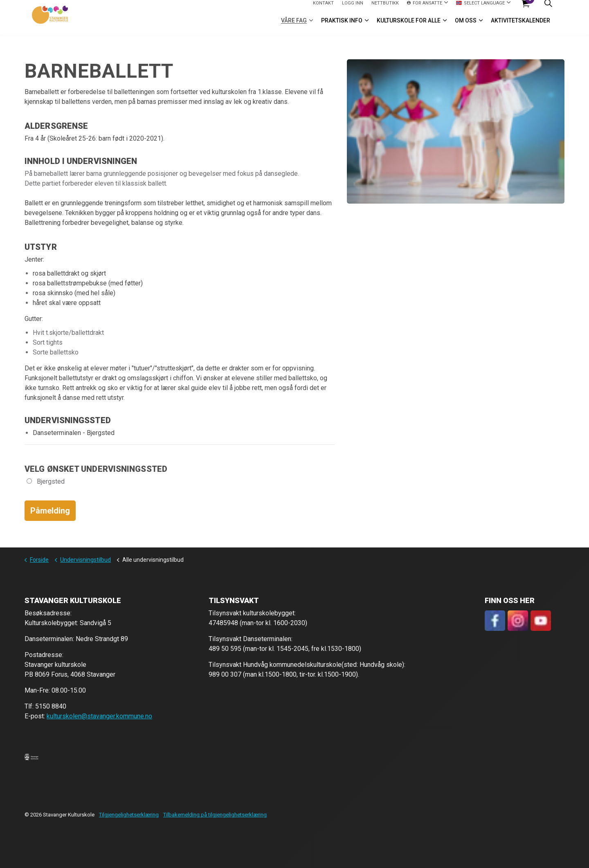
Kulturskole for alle (409, 26)
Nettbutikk (385, 8)
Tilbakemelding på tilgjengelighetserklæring (215, 815)
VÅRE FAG (294, 26)
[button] (31, 757)
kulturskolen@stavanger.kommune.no (99, 716)
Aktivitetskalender (520, 26)
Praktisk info (342, 26)
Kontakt (323, 8)
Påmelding (50, 511)
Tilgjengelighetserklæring (129, 815)
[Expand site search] (548, 9)
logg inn (353, 8)
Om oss (466, 26)
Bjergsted (46, 481)
